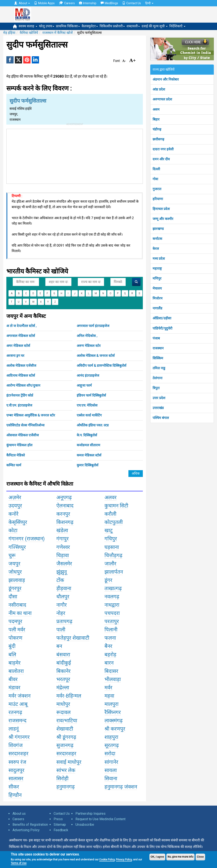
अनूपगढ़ (64, 497)
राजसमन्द (17, 721)
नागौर (62, 605)
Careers (67, 3)
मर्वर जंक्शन (19, 696)
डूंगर (108, 580)
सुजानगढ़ (65, 745)
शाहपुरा (111, 737)
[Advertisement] (75, 155)
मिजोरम (158, 298)
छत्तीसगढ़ (158, 139)
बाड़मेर (15, 663)
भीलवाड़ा (113, 679)
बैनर (108, 646)
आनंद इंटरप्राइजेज (88, 376)
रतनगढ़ (15, 712)
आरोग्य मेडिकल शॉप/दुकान (23, 385)
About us (19, 814)
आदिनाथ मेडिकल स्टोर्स (21, 376)
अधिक (136, 473)
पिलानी (111, 630)
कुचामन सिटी (116, 506)
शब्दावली (133, 26)
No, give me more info (180, 857)
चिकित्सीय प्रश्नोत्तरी (112, 26)
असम (156, 109)
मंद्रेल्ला (63, 688)
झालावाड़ (17, 580)
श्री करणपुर (115, 729)
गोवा (155, 179)
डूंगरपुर (15, 588)
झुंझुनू (62, 572)
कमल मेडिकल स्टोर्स (89, 455)
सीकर (14, 787)
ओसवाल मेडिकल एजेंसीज (23, 435)
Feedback (61, 830)
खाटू (108, 530)
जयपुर (14, 564)
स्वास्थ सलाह (28, 26)
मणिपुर (157, 278)
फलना (110, 638)
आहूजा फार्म (84, 385)
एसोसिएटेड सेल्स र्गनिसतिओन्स (25, 425)
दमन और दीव (161, 159)
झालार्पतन (114, 572)
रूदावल (63, 712)
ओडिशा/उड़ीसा (162, 318)
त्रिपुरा (156, 388)
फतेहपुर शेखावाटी (73, 638)
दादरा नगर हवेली (163, 149)
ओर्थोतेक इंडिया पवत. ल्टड (93, 425)
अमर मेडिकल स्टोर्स (18, 346)
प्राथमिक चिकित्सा (68, 26)
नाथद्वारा (112, 605)
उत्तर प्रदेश (159, 398)
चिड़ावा (63, 555)
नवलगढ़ (112, 597)
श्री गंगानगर (19, 737)
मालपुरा (111, 704)
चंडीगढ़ (157, 129)
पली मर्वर (17, 630)
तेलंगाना (157, 378)
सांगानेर (111, 762)
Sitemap (60, 825)
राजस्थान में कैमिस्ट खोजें (58, 33)
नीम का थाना (20, 613)
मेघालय (157, 288)
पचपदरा (112, 613)
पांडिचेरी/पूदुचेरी (162, 328)
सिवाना (111, 779)
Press (58, 819)
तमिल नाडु (159, 368)
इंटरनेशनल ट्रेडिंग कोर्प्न (20, 395)
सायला (111, 770)
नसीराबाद (17, 605)
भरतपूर (63, 679)
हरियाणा (158, 199)
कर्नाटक (157, 239)
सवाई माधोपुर (69, 762)
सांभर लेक (66, 770)
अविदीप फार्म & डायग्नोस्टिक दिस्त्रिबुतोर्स (102, 366)
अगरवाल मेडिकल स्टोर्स (21, 336)
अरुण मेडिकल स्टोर (89, 346)
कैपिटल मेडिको (16, 455)
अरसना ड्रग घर (15, 356)
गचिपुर (111, 539)
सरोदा (110, 754)
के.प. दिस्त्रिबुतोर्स (87, 435)
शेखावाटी (65, 729)
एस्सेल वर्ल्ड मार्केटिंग (89, 415)
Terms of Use (19, 863)
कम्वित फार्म (14, 465)
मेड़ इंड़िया (9, 33)
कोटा (13, 530)
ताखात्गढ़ (113, 588)
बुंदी (12, 646)
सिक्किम (158, 358)
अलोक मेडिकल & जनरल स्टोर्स (96, 356)
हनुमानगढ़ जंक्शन (121, 787)
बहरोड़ (110, 655)
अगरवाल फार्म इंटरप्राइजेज (93, 326)
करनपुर (63, 514)
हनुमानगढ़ (66, 787)
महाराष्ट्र (157, 269)
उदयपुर (15, 506)
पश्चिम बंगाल (161, 418)
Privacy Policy (124, 860)
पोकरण (15, 638)
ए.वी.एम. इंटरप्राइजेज (19, 405)
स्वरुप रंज (17, 762)
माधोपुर (63, 704)
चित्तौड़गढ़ (113, 555)
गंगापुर (63, 539)
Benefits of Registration (30, 825)
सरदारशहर (18, 754)
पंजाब (156, 338)
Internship (88, 3)
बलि (12, 655)
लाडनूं (14, 729)
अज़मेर (15, 497)
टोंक (60, 580)
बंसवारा (63, 655)
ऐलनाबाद (65, 506)
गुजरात (157, 189)
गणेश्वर (63, 547)
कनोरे (13, 514)
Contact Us (132, 3)
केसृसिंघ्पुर (18, 522)
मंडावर (14, 688)
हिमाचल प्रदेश (161, 209)
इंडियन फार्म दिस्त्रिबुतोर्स (91, 395)
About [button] (22, 3)
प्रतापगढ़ (64, 621)
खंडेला (62, 530)
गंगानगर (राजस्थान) (27, 539)
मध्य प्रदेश (159, 259)
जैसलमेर (64, 564)
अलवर (111, 497)
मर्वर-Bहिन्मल (69, 696)
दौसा (13, 597)
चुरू (12, 555)
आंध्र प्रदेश (159, 89)
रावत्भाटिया (67, 721)
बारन (109, 663)
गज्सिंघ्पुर (17, 547)
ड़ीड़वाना (64, 588)
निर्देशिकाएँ (177, 26)
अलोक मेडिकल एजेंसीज (21, 366)
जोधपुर (15, 572)
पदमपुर (15, 621)
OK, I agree (157, 857)
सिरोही (62, 779)
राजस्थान (158, 348)
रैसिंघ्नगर (113, 712)
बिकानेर (63, 671)
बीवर (13, 679)
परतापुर (112, 621)
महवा (109, 696)
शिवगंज (16, 745)
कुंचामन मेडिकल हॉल (19, 445)
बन (59, 646)
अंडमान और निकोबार (166, 79)
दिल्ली (156, 169)
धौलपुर (63, 597)
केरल (156, 249)
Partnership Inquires (90, 814)
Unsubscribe (85, 825)
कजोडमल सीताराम (88, 445)
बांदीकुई (64, 663)
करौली (110, 514)
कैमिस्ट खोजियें (29, 33)
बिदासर (111, 671)
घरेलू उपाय (47, 26)
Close (200, 857)
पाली (61, 630)
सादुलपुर (16, 770)
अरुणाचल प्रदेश (162, 99)
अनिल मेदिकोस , (87, 336)
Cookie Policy (107, 860)
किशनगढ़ (65, 522)
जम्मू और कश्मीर (163, 219)
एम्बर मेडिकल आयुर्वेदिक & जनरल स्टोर (31, 415)
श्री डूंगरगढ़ (66, 737)
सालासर (16, 779)
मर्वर (108, 688)
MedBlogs (109, 3)
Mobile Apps (44, 3)
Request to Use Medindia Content (100, 819)
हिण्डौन (15, 795)
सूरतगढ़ (112, 745)
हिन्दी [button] (149, 3)
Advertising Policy (26, 830)
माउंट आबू (18, 704)
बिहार (156, 119)
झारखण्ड (158, 229)
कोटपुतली (114, 522)
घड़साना (112, 547)
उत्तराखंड (158, 408)
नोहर (61, 613)
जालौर (110, 564)
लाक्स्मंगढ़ (114, 721)
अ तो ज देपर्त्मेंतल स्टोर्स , (21, 326)
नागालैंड (157, 308)
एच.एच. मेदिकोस (87, 405)
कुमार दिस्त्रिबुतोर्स (88, 465)
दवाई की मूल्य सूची (155, 26)
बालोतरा (16, 671)
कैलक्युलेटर (90, 26)
